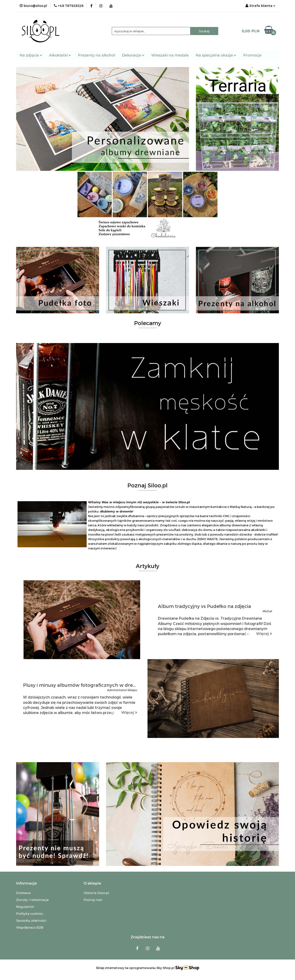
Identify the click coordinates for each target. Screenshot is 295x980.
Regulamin (25, 907)
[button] (27, 884)
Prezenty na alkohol (96, 55)
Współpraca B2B (30, 927)
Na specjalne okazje (216, 55)
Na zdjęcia (31, 55)
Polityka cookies (29, 914)
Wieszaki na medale (170, 55)
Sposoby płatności (31, 921)
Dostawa (23, 893)
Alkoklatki (60, 55)
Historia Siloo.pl (96, 893)
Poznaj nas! (93, 900)
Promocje (252, 55)
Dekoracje (133, 55)
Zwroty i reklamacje (32, 900)
